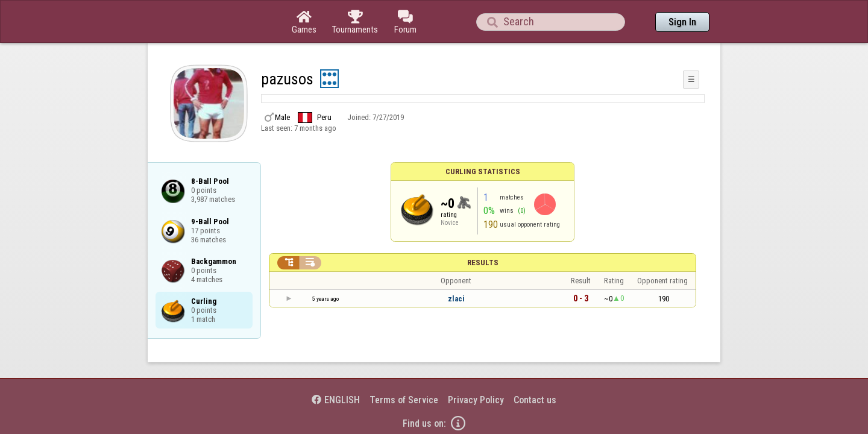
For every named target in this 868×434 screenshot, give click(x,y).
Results (483, 229)
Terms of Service (404, 367)
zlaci (456, 266)
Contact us (535, 367)
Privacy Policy (476, 367)
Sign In (682, 22)
